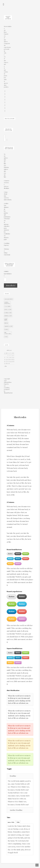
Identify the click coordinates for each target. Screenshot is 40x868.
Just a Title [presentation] (11, 822)
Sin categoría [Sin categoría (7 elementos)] (8, 333)
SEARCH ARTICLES (8, 130)
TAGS (7, 294)
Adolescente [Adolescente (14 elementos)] (9, 299)
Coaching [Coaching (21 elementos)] (8, 306)
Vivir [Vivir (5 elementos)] (6, 337)
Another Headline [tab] (15, 810)
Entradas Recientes (9, 148)
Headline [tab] (12, 776)
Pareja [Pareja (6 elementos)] (6, 329)
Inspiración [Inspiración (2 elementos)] (8, 316)
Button (10, 554)
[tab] (11, 822)
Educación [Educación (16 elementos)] (8, 310)
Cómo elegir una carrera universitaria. (4, 196)
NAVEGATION (10, 119)
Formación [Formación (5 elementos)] (8, 313)
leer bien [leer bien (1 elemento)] (6, 320)
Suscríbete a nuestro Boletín (9, 265)
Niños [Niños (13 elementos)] (6, 323)
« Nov (5, 366)
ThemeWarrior (8, 393)
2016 (6, 345)
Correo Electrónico (4, 274)
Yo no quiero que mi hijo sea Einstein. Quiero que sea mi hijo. (4, 165)
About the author (8, 18)
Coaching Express (4, 244)
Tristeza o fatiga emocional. (4, 252)
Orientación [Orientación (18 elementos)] (8, 326)
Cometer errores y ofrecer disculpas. (4, 184)
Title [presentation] (18, 822)
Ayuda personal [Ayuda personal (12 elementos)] (7, 303)
